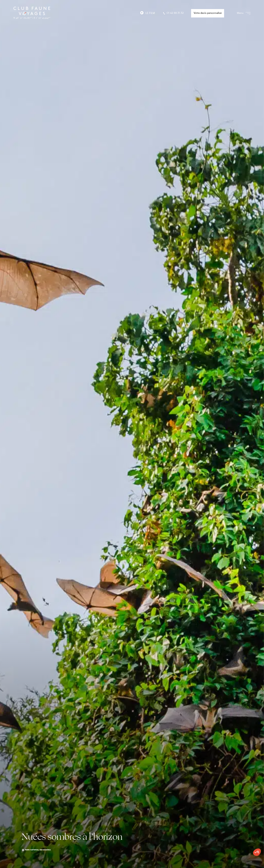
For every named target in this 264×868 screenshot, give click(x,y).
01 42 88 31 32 (173, 13)
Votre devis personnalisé (208, 13)
